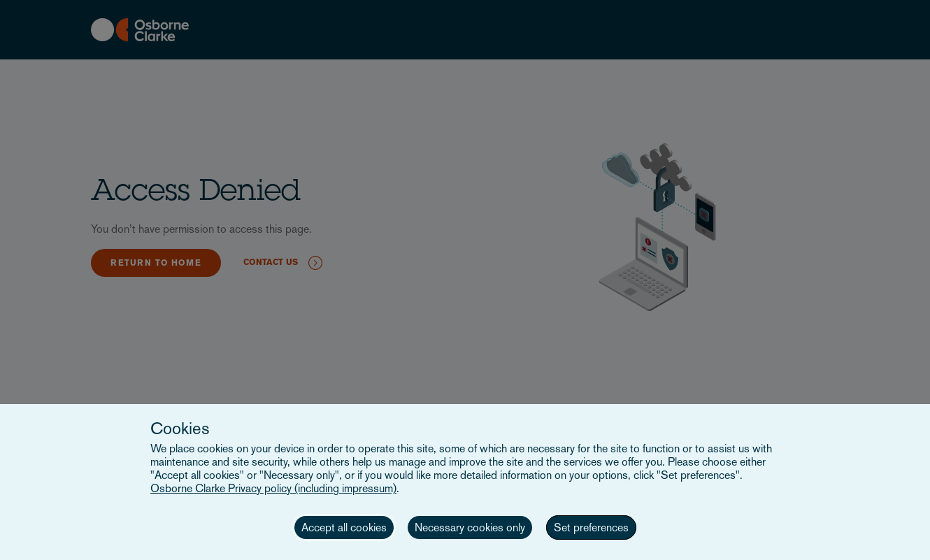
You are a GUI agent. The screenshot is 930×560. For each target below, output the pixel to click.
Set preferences (591, 527)
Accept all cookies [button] (344, 527)
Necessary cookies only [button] (470, 527)
